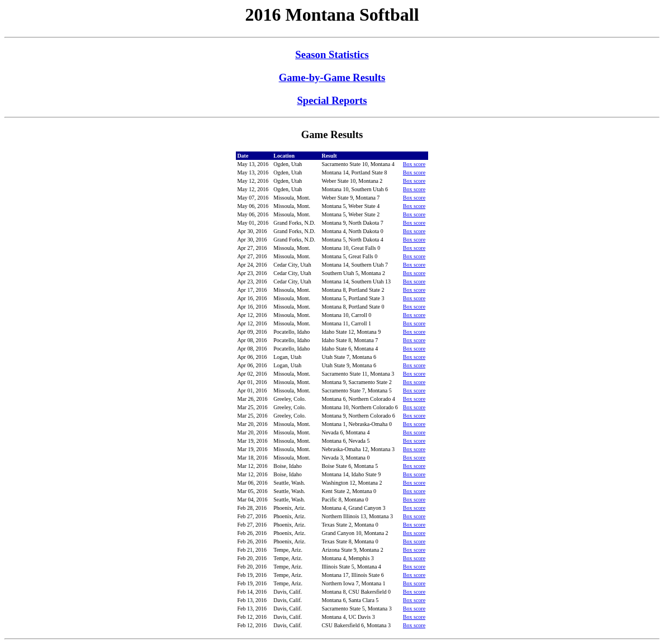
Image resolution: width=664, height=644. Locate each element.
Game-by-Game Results (332, 77)
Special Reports (332, 100)
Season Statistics (332, 55)
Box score (414, 164)
